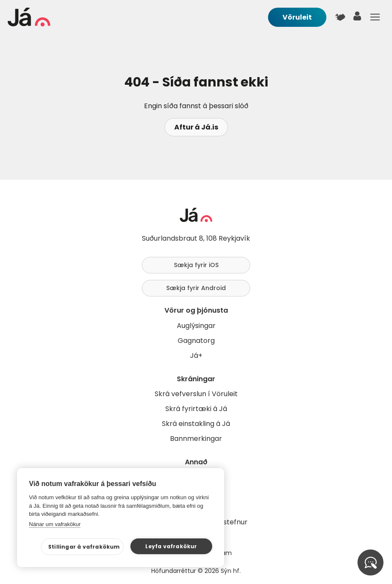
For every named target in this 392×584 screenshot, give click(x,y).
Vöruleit (297, 17)
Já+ (196, 355)
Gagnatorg (196, 341)
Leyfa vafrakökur (171, 546)
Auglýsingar (196, 326)
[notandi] (357, 18)
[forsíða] (29, 24)
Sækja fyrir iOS (196, 265)
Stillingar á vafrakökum (84, 547)
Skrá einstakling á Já (196, 424)
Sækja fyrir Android (196, 288)
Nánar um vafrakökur (55, 524)
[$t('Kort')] (340, 17)
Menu (375, 17)
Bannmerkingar (196, 439)
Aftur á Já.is (196, 127)
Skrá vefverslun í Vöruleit (196, 394)
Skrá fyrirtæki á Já (196, 409)
